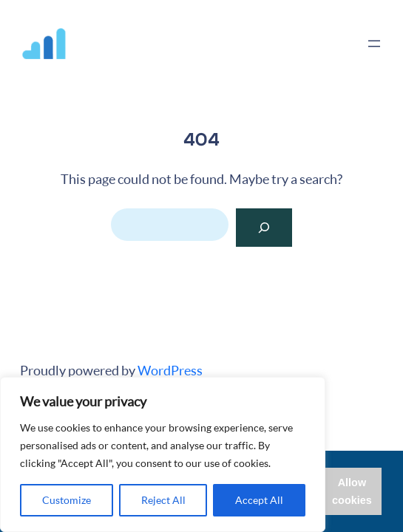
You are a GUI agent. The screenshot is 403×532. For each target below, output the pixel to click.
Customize (67, 500)
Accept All (259, 500)
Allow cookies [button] (352, 491)
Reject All (163, 500)
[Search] (264, 228)
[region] (163, 454)
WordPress (170, 370)
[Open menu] (374, 44)
